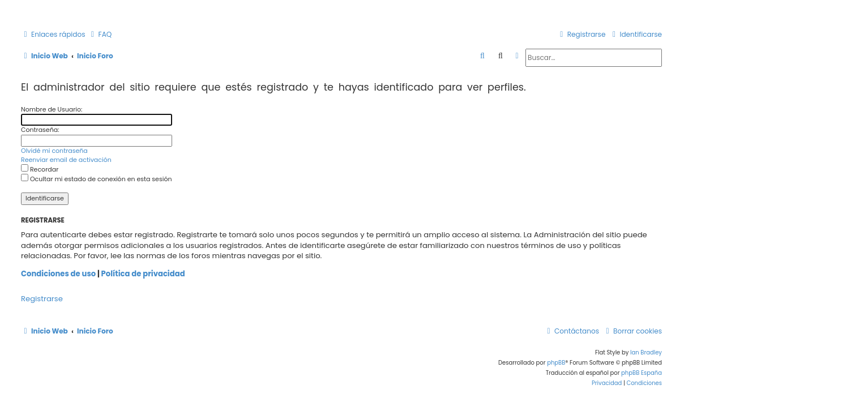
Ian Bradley (646, 352)
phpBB (556, 363)
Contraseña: (40, 130)
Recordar (40, 169)
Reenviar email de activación (66, 160)
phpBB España (642, 373)
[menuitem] (100, 35)
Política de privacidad (143, 274)
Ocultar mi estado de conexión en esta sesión (96, 179)
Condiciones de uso (58, 274)
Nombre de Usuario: (52, 109)
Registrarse (42, 299)
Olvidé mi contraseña (54, 151)
